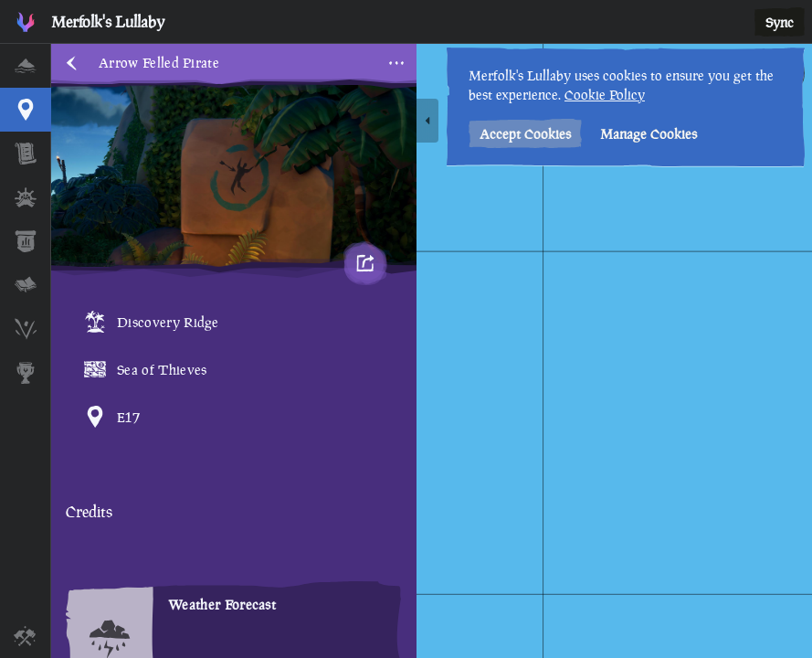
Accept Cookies (525, 134)
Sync (780, 22)
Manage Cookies (649, 134)
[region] (432, 351)
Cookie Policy (605, 95)
